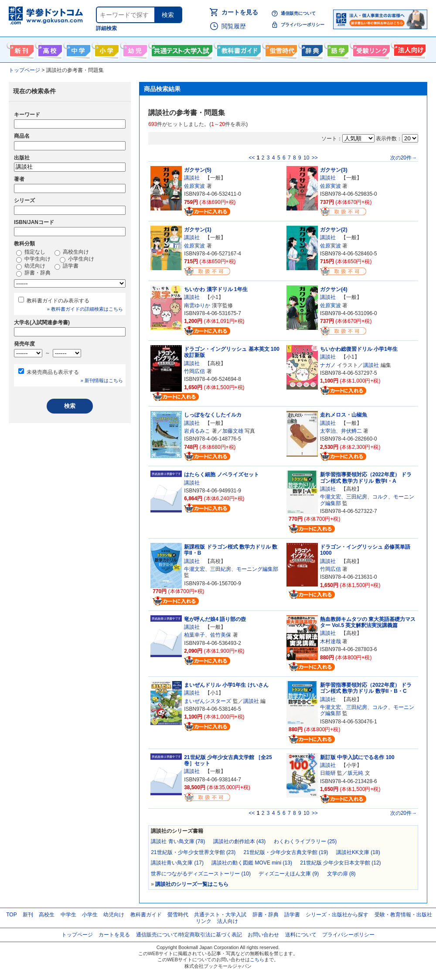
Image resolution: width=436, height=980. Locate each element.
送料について (301, 935)
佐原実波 (194, 186)
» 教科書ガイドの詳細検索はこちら (85, 309)
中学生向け (77, 49)
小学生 (90, 915)
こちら (257, 960)
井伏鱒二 (351, 431)
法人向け (409, 49)
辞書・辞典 (33, 273)
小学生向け (106, 49)
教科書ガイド (238, 49)
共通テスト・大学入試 (181, 49)
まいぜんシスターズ (208, 701)
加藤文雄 (233, 431)
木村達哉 (330, 641)
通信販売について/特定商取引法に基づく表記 (189, 935)
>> (315, 158)
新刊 (28, 915)
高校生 (47, 915)
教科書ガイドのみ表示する (58, 301)
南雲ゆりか (197, 305)
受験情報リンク (370, 49)
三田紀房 (357, 497)
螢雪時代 (280, 49)
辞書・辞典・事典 (311, 49)
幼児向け (134, 49)
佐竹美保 (221, 635)
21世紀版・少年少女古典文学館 (286, 852)
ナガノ (328, 365)
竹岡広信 (194, 371)
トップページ (77, 935)
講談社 (192, 178)
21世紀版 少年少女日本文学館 (340, 863)
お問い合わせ (263, 935)
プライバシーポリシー (303, 25)
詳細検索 (106, 28)
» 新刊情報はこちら (102, 380)
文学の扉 (341, 874)
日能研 (328, 773)
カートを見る (240, 12)
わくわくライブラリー (305, 841)
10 (306, 158)
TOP (11, 915)
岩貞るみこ (197, 431)
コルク (380, 497)
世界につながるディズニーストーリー (201, 874)
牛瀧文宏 (330, 497)
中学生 (68, 915)
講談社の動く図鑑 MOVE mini (252, 863)
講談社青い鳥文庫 (177, 863)
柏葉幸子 (194, 635)
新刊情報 (21, 49)
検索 (168, 15)
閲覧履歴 (234, 26)
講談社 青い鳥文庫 (178, 841)
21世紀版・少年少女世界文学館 (193, 852)
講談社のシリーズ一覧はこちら (192, 884)
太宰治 (328, 431)
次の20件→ (404, 158)
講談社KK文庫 (358, 852)
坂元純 (355, 773)
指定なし (31, 252)
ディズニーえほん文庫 (289, 874)
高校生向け (49, 49)
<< (252, 158)
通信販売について (298, 13)
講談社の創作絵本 (240, 841)
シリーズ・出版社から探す (337, 915)
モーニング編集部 (257, 569)
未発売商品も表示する (53, 372)
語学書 (337, 49)
